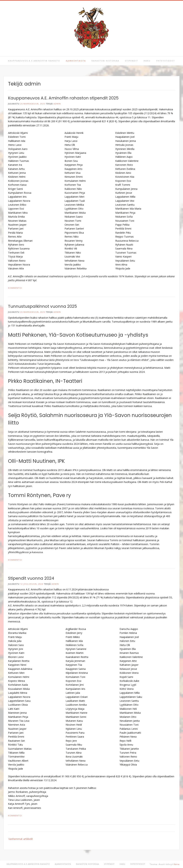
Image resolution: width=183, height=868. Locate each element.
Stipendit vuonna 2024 (31, 578)
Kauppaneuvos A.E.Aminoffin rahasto (34, 61)
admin (57, 104)
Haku (147, 61)
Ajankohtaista (76, 61)
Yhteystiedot (166, 61)
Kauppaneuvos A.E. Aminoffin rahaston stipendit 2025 (63, 98)
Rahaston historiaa (105, 61)
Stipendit (131, 61)
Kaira (177, 864)
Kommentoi (15, 288)
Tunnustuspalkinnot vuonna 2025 (42, 306)
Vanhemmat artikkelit (21, 839)
